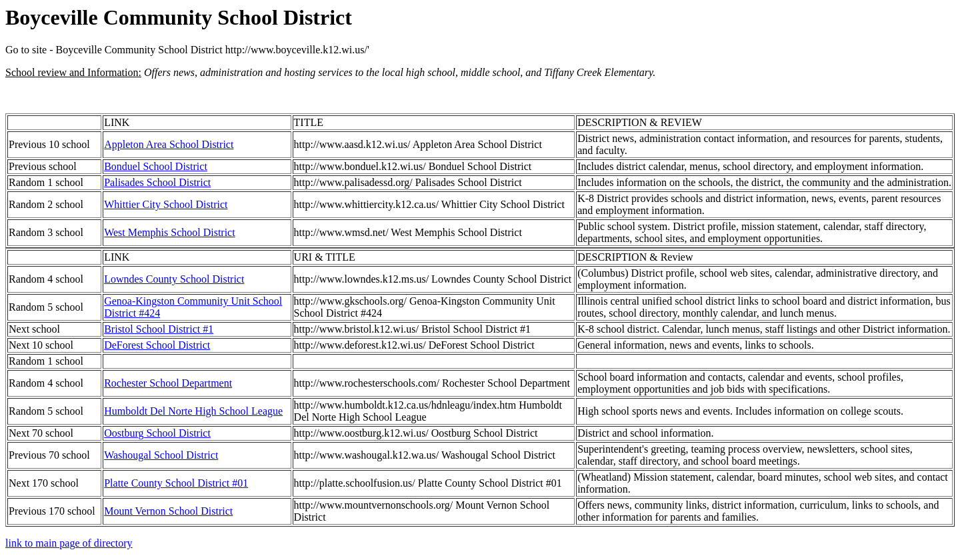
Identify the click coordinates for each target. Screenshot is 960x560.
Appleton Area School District (169, 144)
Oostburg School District (157, 433)
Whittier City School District (166, 204)
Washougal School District (161, 455)
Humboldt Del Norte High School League (193, 411)
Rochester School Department (168, 383)
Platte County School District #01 (176, 483)
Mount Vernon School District (168, 511)
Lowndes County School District (174, 279)
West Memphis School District (169, 232)
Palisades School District (157, 182)
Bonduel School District (156, 166)
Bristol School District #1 (159, 329)
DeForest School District (157, 345)
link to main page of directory (69, 543)
